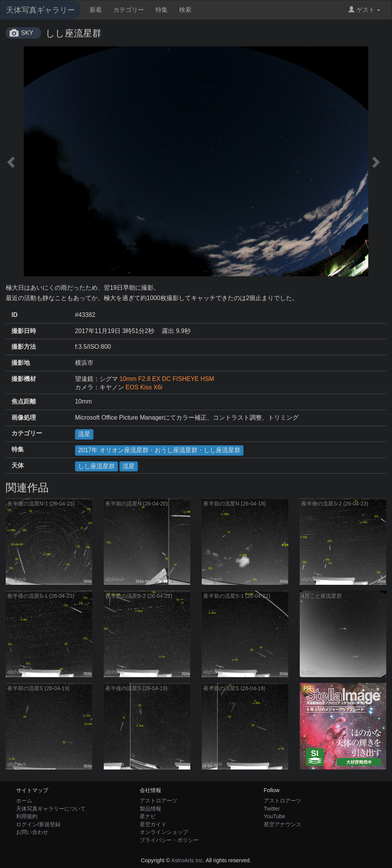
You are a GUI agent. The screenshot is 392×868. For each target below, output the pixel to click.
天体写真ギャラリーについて (51, 809)
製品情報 (150, 809)
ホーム (24, 801)
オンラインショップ (164, 832)
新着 (96, 10)
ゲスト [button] (364, 10)
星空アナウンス (283, 824)
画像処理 (24, 418)
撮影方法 (24, 347)
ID (15, 315)
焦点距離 (24, 401)
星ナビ (148, 816)
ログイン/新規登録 (38, 824)
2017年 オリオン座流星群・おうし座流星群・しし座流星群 (159, 450)
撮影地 (21, 363)
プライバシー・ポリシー (169, 840)
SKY (27, 33)
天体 (18, 465)
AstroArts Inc (187, 860)
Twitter (272, 809)
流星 (84, 434)
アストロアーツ (158, 801)
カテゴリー (129, 10)
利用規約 (27, 816)
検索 (185, 10)
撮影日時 (24, 331)
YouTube (275, 816)
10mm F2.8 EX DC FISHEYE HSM (167, 379)
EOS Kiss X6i (144, 387)
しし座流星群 (96, 466)
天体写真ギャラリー (41, 10)
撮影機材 (24, 379)
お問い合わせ (32, 832)
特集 (162, 10)
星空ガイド (153, 824)
